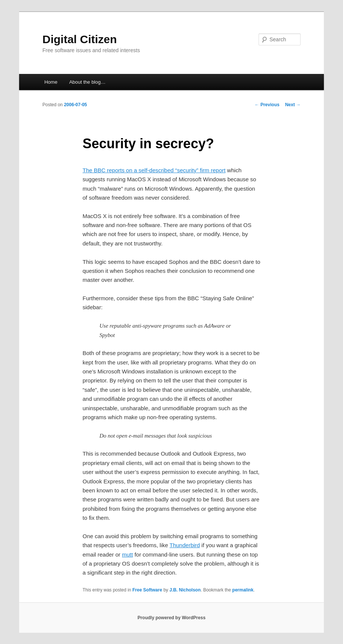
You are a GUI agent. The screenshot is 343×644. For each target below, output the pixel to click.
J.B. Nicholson (185, 590)
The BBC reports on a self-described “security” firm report (154, 170)
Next (293, 105)
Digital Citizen (80, 39)
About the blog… (87, 82)
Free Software (147, 590)
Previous (267, 105)
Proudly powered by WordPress (171, 618)
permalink (243, 590)
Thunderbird (185, 545)
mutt (127, 554)
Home (51, 82)
